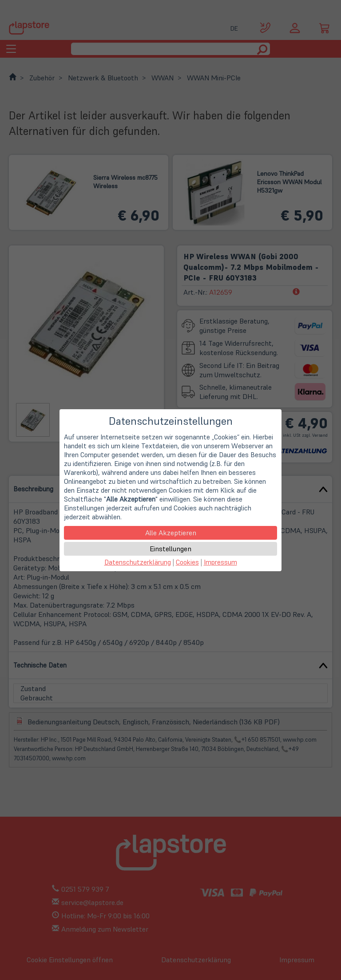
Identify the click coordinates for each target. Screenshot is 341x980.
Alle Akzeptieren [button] (171, 533)
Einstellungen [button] (170, 549)
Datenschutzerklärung (138, 562)
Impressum (220, 562)
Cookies (187, 562)
